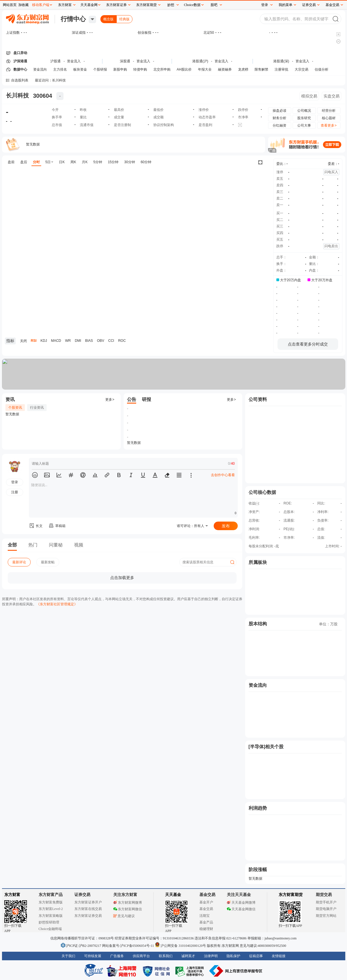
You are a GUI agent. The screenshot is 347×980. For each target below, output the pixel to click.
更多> (110, 400)
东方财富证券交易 (88, 916)
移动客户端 (41, 5)
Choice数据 (192, 5)
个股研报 (100, 69)
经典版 (124, 19)
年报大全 (205, 69)
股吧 (214, 5)
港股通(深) (281, 61)
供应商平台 (141, 956)
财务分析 (279, 118)
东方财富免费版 (51, 902)
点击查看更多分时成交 (308, 344)
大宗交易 (302, 69)
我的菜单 (285, 5)
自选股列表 (20, 80)
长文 (36, 526)
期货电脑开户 (326, 909)
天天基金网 (89, 5)
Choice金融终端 (50, 929)
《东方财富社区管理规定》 (57, 604)
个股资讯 (15, 408)
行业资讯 (37, 408)
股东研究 (304, 118)
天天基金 (173, 895)
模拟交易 (309, 96)
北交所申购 (162, 69)
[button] (35, 475)
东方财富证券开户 (88, 902)
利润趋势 (258, 808)
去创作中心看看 (223, 475)
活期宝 (205, 916)
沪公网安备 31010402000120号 (180, 946)
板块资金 (80, 69)
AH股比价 (184, 69)
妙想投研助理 (49, 922)
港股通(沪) (200, 61)
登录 (265, 5)
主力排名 (60, 69)
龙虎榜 (243, 69)
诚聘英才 (188, 956)
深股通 (125, 61)
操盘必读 (279, 111)
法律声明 (211, 956)
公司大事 (304, 125)
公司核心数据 (262, 492)
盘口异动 (20, 53)
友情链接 (279, 956)
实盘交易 (332, 96)
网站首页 (10, 5)
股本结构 (258, 624)
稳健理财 (206, 929)
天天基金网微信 (241, 909)
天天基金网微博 (241, 903)
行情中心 (73, 19)
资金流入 (74, 61)
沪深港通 (20, 61)
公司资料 (258, 399)
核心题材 (329, 118)
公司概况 (304, 111)
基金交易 (206, 909)
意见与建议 (124, 916)
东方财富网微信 (128, 909)
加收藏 (23, 5)
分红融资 (279, 125)
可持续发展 (93, 956)
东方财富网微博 (128, 903)
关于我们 (68, 956)
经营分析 (329, 111)
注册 (15, 492)
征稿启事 (256, 956)
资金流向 (40, 69)
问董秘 (56, 545)
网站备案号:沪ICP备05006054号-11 (129, 946)
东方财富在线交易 (88, 909)
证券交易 (309, 5)
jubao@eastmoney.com (281, 938)
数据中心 (20, 69)
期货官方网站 (326, 916)
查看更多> (329, 125)
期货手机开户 (326, 902)
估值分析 (322, 69)
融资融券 (225, 69)
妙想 (171, 5)
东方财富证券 (116, 5)
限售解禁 (261, 69)
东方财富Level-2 (51, 909)
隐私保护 (233, 956)
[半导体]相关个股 (266, 747)
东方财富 (12, 895)
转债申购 (140, 69)
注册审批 (281, 69)
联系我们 (166, 956)
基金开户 (206, 902)
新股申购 (120, 69)
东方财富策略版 (51, 916)
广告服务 (117, 956)
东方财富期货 (291, 895)
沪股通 (55, 61)
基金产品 (206, 922)
